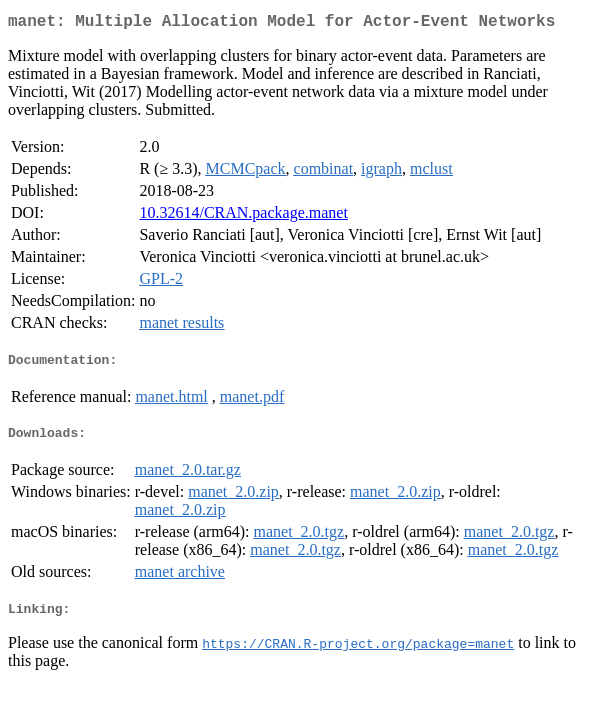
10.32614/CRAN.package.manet (243, 216)
